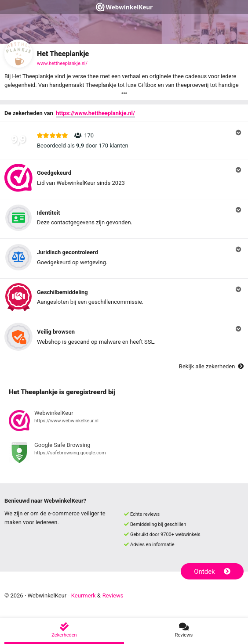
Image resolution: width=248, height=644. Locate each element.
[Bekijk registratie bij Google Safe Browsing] (124, 454)
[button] (124, 140)
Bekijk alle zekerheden (211, 366)
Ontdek (212, 572)
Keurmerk (84, 595)
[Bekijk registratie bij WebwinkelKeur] (124, 422)
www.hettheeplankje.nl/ (62, 63)
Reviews (113, 595)
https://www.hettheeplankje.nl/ (95, 113)
